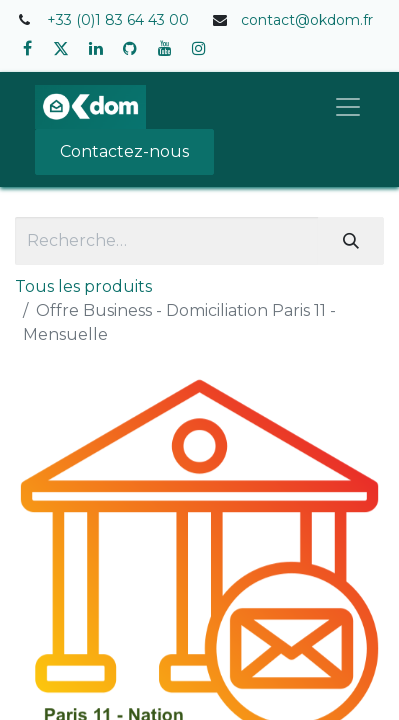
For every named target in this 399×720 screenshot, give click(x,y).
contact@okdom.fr (307, 20)
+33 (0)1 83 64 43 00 (118, 20)
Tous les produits (83, 286)
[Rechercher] (351, 241)
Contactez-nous (124, 151)
